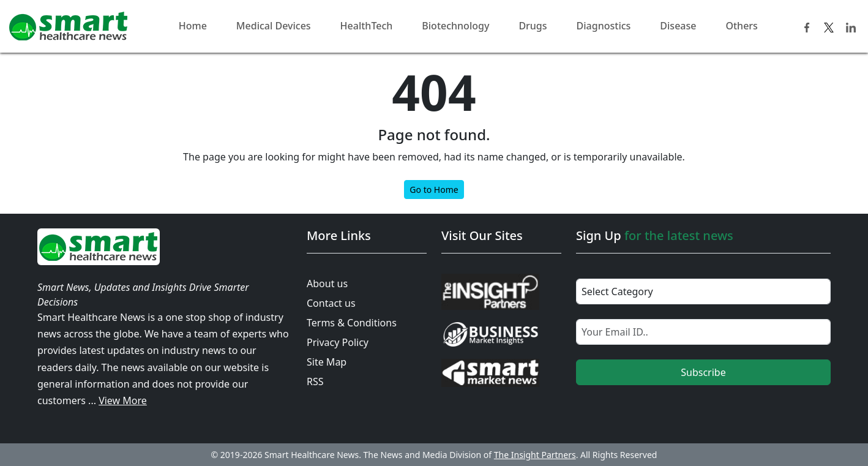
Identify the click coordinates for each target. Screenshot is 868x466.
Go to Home (434, 190)
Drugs (533, 26)
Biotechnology (455, 26)
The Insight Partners (535, 455)
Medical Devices (274, 26)
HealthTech (367, 26)
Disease (678, 26)
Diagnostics (604, 26)
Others (741, 26)
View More (123, 400)
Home (193, 26)
